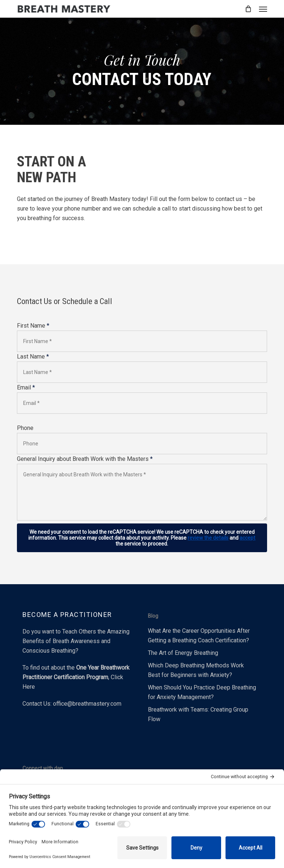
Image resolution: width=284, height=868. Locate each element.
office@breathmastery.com (87, 704)
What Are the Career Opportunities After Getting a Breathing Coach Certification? (199, 636)
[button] (263, 9)
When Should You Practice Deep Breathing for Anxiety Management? (202, 692)
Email (26, 387)
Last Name (33, 357)
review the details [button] (208, 538)
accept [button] (247, 538)
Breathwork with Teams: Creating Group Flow (198, 714)
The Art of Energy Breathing (183, 653)
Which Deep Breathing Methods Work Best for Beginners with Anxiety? (196, 670)
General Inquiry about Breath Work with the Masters (85, 459)
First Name (33, 326)
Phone (25, 428)
